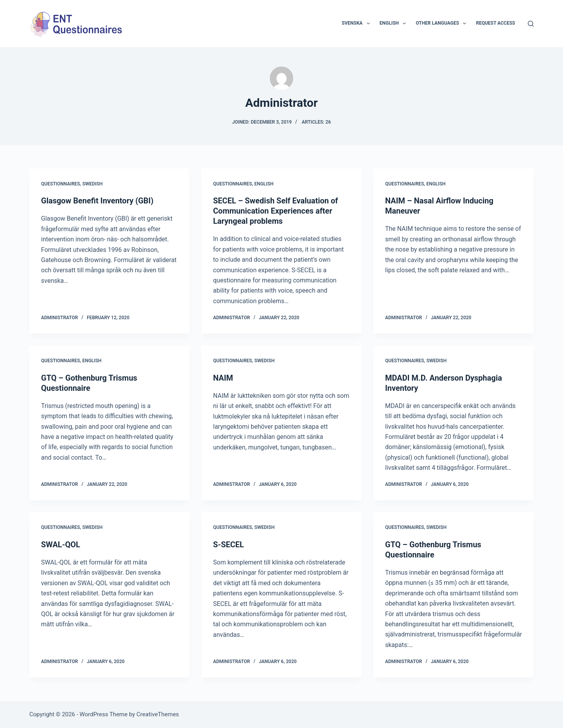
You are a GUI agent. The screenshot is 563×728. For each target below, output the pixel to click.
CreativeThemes (158, 714)
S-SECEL (229, 545)
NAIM (223, 378)
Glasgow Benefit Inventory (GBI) (97, 201)
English (394, 23)
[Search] (531, 24)
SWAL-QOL (61, 545)
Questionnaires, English (243, 184)
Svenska (357, 23)
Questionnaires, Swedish (72, 184)
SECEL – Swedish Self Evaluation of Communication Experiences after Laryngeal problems (275, 211)
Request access (495, 23)
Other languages (442, 23)
